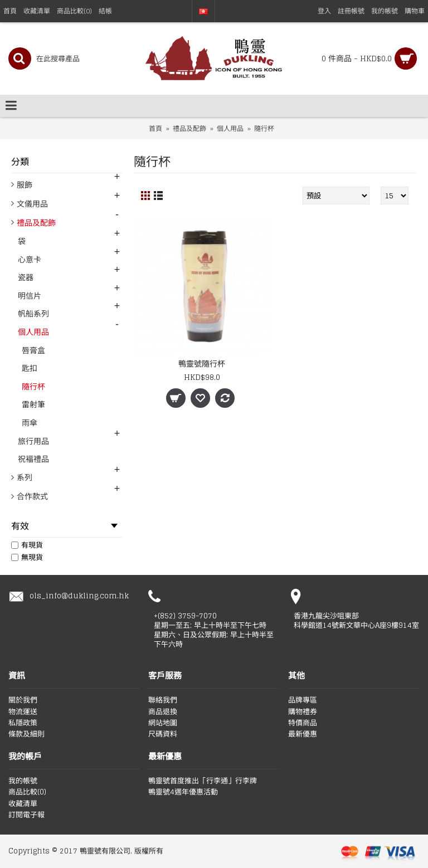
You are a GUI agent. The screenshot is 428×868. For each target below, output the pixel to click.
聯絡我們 (163, 700)
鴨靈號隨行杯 (202, 364)
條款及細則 (26, 734)
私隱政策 (23, 723)
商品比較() (27, 792)
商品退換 (163, 712)
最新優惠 (303, 734)
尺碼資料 (163, 734)
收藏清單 (23, 804)
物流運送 (23, 712)
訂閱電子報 (26, 815)
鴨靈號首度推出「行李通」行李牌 (203, 781)
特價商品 (303, 723)
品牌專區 (303, 700)
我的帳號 (23, 781)
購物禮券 (303, 712)
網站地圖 (163, 723)
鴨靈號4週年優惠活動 (183, 792)
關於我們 (23, 700)
